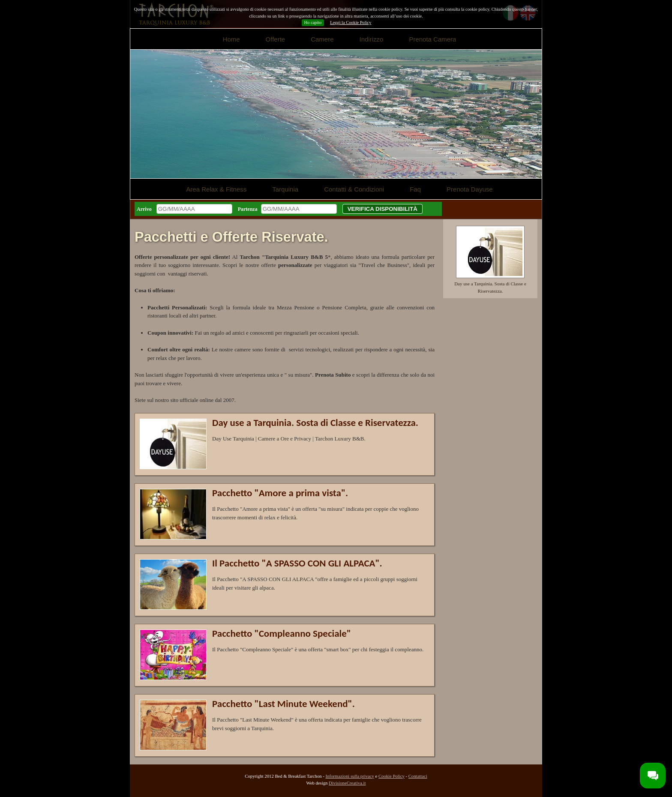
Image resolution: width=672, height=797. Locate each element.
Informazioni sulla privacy (349, 776)
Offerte (276, 39)
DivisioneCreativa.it (347, 783)
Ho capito (313, 22)
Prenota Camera (432, 39)
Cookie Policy (391, 776)
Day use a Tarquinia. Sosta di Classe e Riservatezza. (315, 422)
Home (231, 39)
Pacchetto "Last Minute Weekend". (283, 704)
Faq (415, 189)
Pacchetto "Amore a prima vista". (280, 493)
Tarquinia (285, 189)
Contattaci (418, 776)
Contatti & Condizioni (354, 189)
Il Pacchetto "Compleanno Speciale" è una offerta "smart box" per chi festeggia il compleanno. (318, 649)
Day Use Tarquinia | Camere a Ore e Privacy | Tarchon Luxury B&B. (289, 439)
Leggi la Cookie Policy (351, 22)
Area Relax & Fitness (216, 189)
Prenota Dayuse (470, 189)
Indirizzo (372, 39)
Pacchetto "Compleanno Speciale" (282, 633)
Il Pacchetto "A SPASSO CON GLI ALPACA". (297, 563)
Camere (322, 39)
